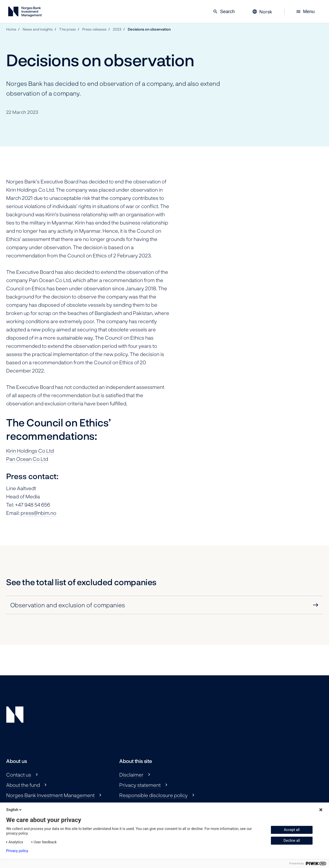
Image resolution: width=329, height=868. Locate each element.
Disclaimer (131, 774)
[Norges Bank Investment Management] (25, 13)
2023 (117, 29)
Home (11, 29)
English (14, 810)
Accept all (292, 830)
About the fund (23, 785)
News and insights (38, 29)
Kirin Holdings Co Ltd (30, 451)
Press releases (94, 29)
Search (224, 12)
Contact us (19, 774)
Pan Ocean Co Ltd (27, 459)
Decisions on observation (149, 29)
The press (67, 29)
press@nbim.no (38, 513)
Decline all (292, 841)
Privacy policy (17, 851)
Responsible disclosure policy (153, 795)
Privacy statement (140, 785)
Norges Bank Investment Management (50, 795)
